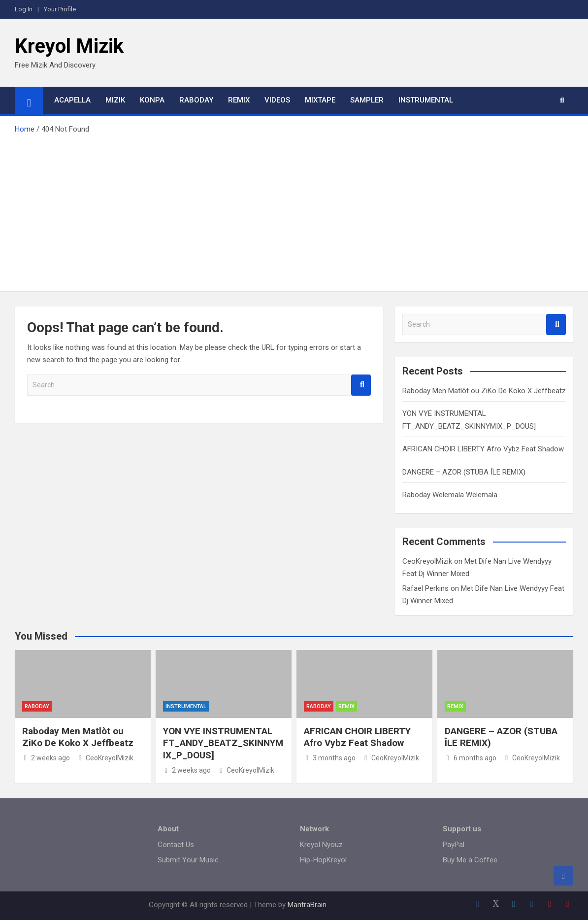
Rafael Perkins (425, 588)
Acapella (72, 100)
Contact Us (176, 845)
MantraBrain (307, 905)
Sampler (367, 100)
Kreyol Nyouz (321, 845)
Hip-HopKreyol (323, 860)
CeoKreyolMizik (427, 561)
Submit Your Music (188, 860)
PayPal (454, 845)
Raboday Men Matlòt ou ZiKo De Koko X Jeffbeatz (484, 391)
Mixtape (320, 100)
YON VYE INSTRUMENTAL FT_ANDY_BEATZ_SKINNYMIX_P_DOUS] (223, 743)
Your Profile (60, 9)
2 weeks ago (46, 758)
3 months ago (330, 758)
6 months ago (471, 758)
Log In (24, 9)
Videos (277, 100)
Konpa (152, 100)
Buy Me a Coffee (470, 860)
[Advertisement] (294, 210)
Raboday (196, 100)
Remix (239, 100)
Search (361, 385)
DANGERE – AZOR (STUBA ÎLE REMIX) (464, 472)
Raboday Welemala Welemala (450, 495)
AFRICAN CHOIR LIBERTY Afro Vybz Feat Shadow (483, 449)
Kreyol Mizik (69, 46)
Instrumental (426, 100)
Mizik (115, 100)
